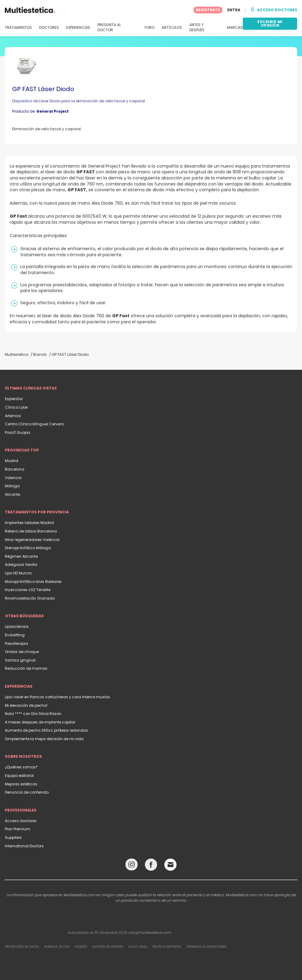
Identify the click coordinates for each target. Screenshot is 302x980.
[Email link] (170, 865)
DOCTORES (49, 28)
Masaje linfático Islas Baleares (33, 582)
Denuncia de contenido (27, 792)
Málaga (12, 486)
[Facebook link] (151, 866)
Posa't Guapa (17, 432)
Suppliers (13, 837)
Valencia (13, 478)
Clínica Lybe (16, 407)
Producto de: (40, 111)
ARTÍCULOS (172, 28)
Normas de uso (57, 947)
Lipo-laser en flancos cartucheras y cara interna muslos (57, 697)
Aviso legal (138, 947)
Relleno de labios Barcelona (31, 531)
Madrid (12, 461)
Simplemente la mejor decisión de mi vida (44, 739)
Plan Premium (17, 829)
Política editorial (167, 947)
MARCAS (235, 28)
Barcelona (15, 469)
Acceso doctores (21, 821)
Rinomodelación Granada (30, 598)
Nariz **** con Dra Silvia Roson (33, 714)
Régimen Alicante (21, 556)
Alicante (12, 494)
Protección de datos (22, 947)
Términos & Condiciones (207, 947)
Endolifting (15, 635)
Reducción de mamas (26, 668)
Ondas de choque (22, 652)
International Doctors (24, 846)
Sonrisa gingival (20, 660)
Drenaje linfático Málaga (28, 548)
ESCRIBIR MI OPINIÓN (270, 24)
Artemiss (13, 416)
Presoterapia (16, 643)
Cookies (81, 947)
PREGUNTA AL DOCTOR (109, 27)
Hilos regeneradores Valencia (32, 540)
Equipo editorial (19, 776)
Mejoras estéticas (21, 784)
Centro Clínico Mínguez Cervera (34, 424)
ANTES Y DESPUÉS (197, 27)
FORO (149, 28)
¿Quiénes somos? (21, 767)
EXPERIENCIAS (78, 28)
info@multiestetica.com (150, 932)
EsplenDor (14, 399)
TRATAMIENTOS (18, 28)
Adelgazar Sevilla (21, 565)
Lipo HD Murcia (18, 573)
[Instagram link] (132, 866)
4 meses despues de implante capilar (40, 722)
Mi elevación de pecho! (26, 705)
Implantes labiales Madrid (29, 523)
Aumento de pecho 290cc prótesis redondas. (47, 730)
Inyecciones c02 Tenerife (28, 590)
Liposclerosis (17, 626)
